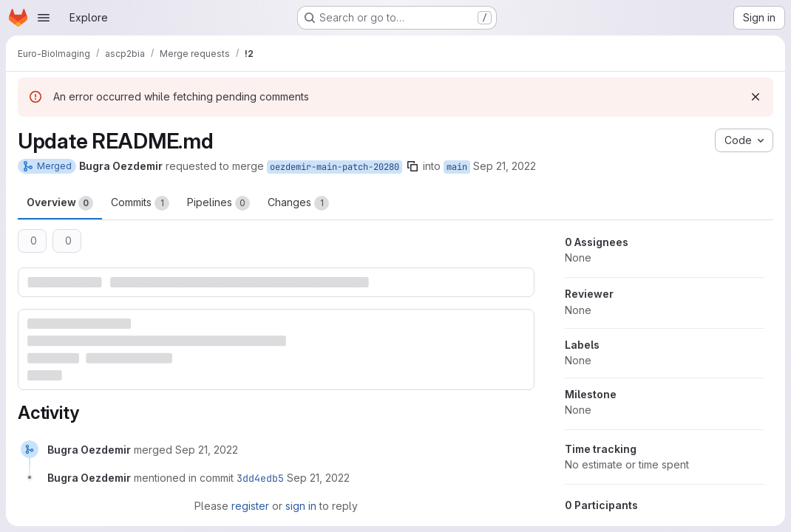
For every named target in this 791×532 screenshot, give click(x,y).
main (457, 167)
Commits (140, 203)
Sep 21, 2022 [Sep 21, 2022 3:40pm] (505, 166)
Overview (60, 203)
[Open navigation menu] (44, 18)
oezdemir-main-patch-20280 (335, 167)
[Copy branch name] (413, 166)
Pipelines (218, 203)
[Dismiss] (756, 97)
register (250, 506)
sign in (301, 506)
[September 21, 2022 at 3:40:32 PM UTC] (207, 450)
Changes (298, 203)
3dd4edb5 (260, 478)
